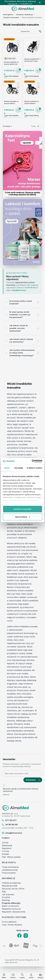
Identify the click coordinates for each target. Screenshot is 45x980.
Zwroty (5, 843)
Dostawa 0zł (9, 39)
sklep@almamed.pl (19, 290)
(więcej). (6, 794)
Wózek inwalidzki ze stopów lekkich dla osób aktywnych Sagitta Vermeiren (11, 63)
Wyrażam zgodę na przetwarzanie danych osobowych (21, 790)
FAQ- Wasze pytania (11, 857)
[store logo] (22, 9)
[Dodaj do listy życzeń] (18, 41)
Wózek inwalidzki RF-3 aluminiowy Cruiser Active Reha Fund (32, 60)
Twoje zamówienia (10, 867)
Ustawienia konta (10, 870)
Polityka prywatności (11, 883)
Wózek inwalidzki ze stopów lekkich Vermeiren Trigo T (11, 103)
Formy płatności (9, 922)
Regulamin (7, 848)
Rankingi (6, 900)
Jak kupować (8, 894)
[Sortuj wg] (28, 31)
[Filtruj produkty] (23, 967)
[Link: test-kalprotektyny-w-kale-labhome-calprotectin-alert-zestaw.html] (22, 164)
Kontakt (5, 854)
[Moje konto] (31, 976)
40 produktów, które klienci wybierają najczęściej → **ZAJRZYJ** (20, 3)
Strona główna (8, 15)
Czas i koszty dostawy (12, 925)
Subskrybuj (33, 780)
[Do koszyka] (18, 71)
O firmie (5, 851)
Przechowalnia (9, 873)
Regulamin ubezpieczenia (13, 912)
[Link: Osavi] (22, 232)
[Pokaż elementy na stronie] (39, 126)
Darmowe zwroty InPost (13, 889)
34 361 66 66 (30, 288)
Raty (4, 892)
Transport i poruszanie (11, 17)
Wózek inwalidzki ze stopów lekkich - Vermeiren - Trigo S (31, 103)
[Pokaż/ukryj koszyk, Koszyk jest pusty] (40, 976)
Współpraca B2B (10, 886)
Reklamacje (7, 845)
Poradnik (6, 897)
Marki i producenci (10, 906)
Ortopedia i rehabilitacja (24, 15)
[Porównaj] (18, 45)
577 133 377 (9, 820)
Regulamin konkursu (11, 909)
